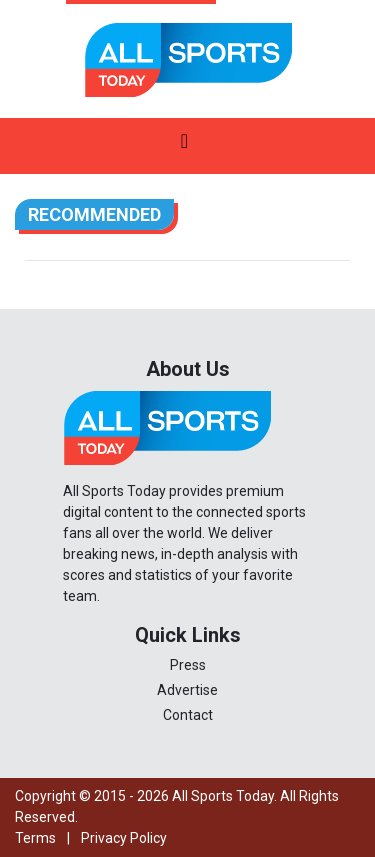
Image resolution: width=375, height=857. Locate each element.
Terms (35, 838)
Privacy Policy (124, 838)
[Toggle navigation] (185, 146)
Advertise (187, 690)
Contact (188, 715)
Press (188, 665)
